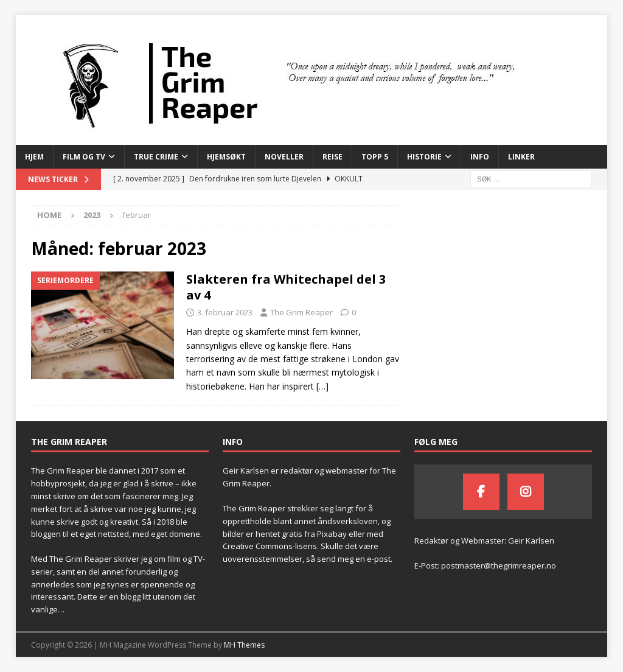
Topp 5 (375, 157)
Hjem (34, 157)
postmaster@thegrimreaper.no (499, 565)
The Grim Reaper (301, 312)
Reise (332, 157)
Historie (424, 157)
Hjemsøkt (226, 157)
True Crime (156, 157)
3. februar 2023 (225, 312)
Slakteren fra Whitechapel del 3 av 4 (286, 287)
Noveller (284, 157)
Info (480, 157)
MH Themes (244, 645)
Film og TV (84, 157)
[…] (322, 386)
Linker (521, 157)
